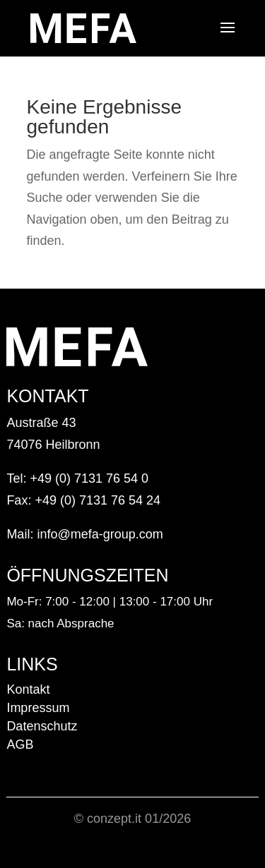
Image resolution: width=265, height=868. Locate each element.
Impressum (38, 708)
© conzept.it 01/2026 (132, 819)
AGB (20, 745)
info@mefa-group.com (100, 534)
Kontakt (28, 689)
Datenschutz (42, 726)
